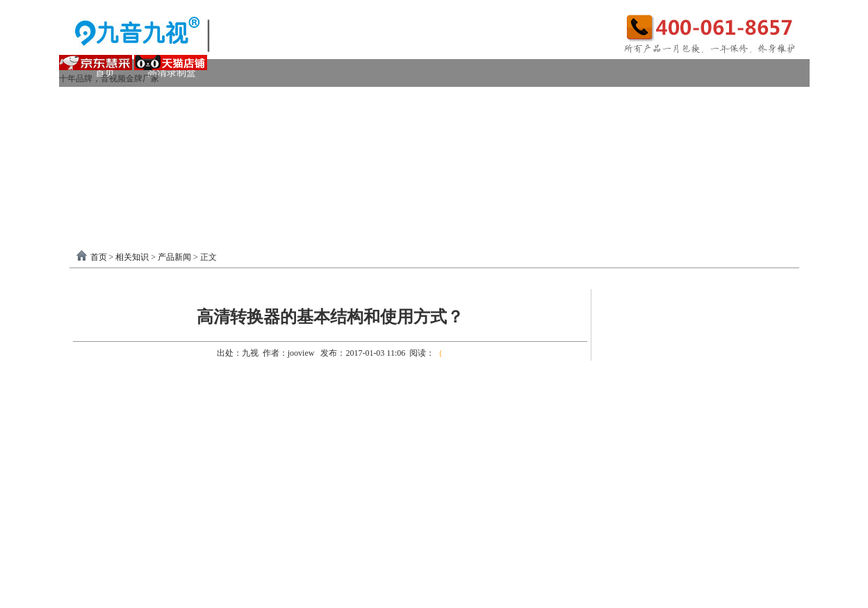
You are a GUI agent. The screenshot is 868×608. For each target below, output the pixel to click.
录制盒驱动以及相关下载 (220, 184)
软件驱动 (115, 184)
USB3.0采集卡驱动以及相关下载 (376, 184)
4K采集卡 (645, 100)
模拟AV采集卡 (138, 128)
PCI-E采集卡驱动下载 (523, 184)
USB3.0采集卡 (207, 100)
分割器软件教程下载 (151, 212)
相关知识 (132, 257)
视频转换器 (120, 156)
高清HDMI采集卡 (392, 100)
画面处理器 (201, 156)
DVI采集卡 (486, 100)
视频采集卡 (120, 100)
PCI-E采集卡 (296, 100)
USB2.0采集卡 (729, 100)
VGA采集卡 (566, 100)
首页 (99, 257)
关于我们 (682, 184)
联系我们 (753, 184)
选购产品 (277, 156)
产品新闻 (174, 257)
